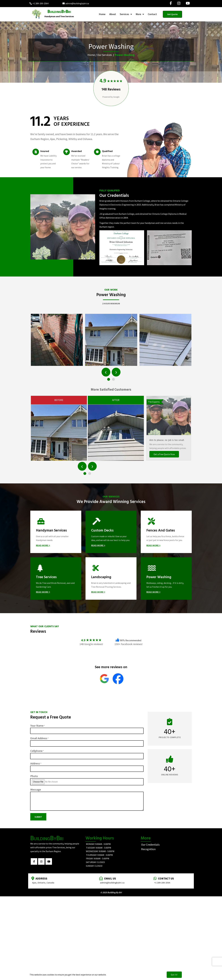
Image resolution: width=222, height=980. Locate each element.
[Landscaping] (111, 578)
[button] (109, 379)
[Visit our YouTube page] (188, 3)
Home (91, 55)
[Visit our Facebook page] (171, 3)
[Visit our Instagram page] (179, 3)
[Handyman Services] (56, 532)
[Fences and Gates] (166, 532)
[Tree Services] (56, 578)
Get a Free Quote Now (164, 454)
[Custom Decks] (111, 532)
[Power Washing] (166, 578)
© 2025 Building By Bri (111, 892)
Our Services (104, 55)
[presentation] (106, 372)
